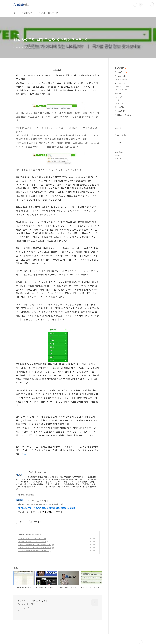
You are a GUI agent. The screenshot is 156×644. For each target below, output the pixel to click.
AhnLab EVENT (121, 111)
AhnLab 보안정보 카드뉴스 (124, 90)
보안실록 (119, 100)
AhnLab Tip (119, 107)
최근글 (117, 135)
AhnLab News (121, 72)
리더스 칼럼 (120, 103)
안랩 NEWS (27, 13)
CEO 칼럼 (119, 97)
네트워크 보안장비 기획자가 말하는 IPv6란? (35, 545)
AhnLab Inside (120, 76)
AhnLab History (121, 79)
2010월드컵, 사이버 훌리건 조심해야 (32, 542)
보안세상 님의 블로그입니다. (27, 604)
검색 (135, 5)
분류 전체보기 (121, 68)
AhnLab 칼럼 (23, 534)
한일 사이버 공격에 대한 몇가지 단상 (32, 539)
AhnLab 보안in (120, 83)
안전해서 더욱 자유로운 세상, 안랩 (32, 601)
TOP (141, 642)
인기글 (124, 135)
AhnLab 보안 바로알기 (123, 87)
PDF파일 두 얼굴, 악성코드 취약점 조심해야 (35, 548)
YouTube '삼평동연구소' (48, 13)
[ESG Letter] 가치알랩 (123, 115)
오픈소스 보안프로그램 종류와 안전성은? (34, 551)
